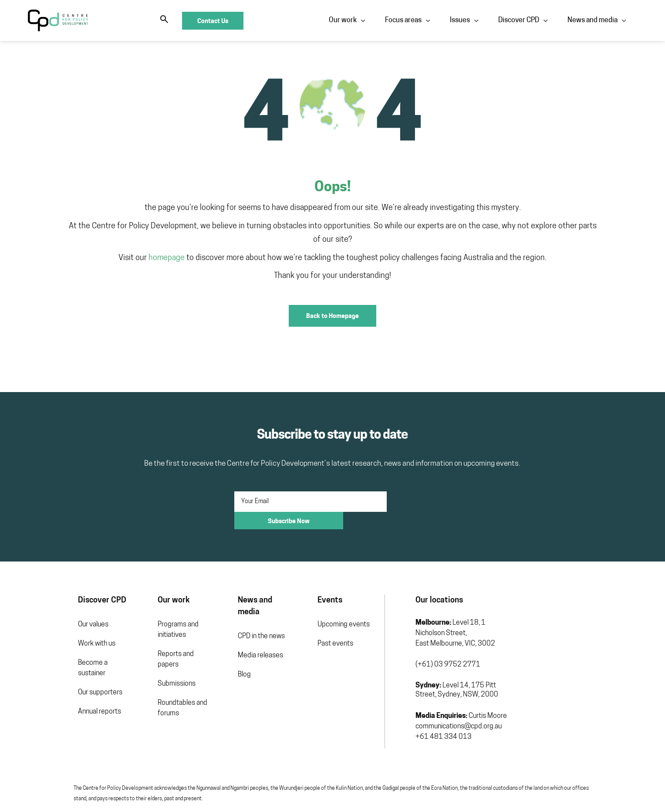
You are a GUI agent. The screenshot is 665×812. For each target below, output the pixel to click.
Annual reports (49, 673)
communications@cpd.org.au (465, 687)
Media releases (239, 616)
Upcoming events (336, 596)
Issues (302, 20)
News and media (435, 20)
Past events (328, 616)
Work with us (47, 616)
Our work (185, 20)
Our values (43, 596)
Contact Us (607, 21)
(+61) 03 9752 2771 (454, 626)
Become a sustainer (57, 635)
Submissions (141, 645)
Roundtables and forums (147, 670)
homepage (167, 244)
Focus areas (246, 20)
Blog (223, 635)
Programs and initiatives (142, 602)
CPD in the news (240, 596)
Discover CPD (361, 20)
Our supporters (50, 654)
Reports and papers (151, 626)
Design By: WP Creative (606, 793)
